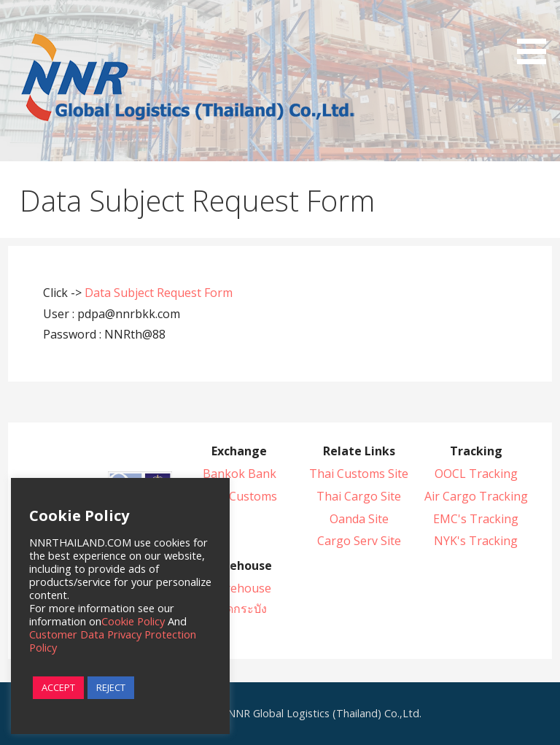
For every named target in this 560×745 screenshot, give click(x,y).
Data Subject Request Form (159, 293)
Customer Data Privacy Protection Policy (113, 641)
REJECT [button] (111, 687)
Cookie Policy (133, 621)
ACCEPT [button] (58, 687)
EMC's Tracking (476, 519)
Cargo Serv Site (359, 541)
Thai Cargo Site (359, 496)
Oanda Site (359, 519)
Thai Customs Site (359, 474)
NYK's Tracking (476, 541)
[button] (537, 35)
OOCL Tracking (476, 474)
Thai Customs (239, 496)
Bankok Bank (240, 474)
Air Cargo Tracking (476, 496)
